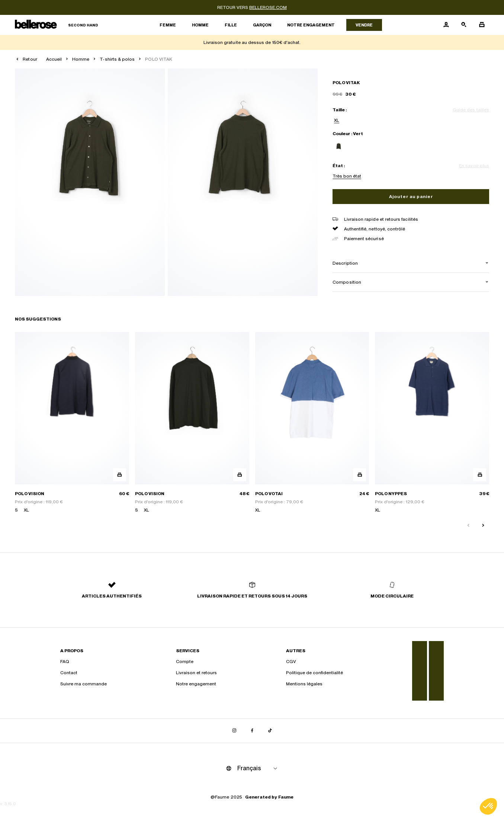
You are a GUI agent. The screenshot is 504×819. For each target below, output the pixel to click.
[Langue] (259, 768)
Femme (168, 25)
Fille (231, 25)
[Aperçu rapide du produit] (120, 475)
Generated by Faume (269, 797)
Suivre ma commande (84, 684)
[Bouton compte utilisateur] (446, 25)
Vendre (364, 25)
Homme (200, 25)
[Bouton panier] (482, 25)
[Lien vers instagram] (234, 731)
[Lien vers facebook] (252, 731)
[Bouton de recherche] (464, 25)
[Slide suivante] (483, 526)
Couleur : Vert (348, 134)
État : (339, 166)
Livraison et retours (196, 673)
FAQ (65, 662)
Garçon (262, 25)
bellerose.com (268, 7)
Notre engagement (311, 25)
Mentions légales (304, 684)
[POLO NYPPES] (432, 423)
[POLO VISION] (72, 423)
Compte (185, 662)
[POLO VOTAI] (312, 423)
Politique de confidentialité (314, 673)
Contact (69, 673)
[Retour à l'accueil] (57, 25)
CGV (291, 662)
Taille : (340, 110)
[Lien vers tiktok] (270, 731)
